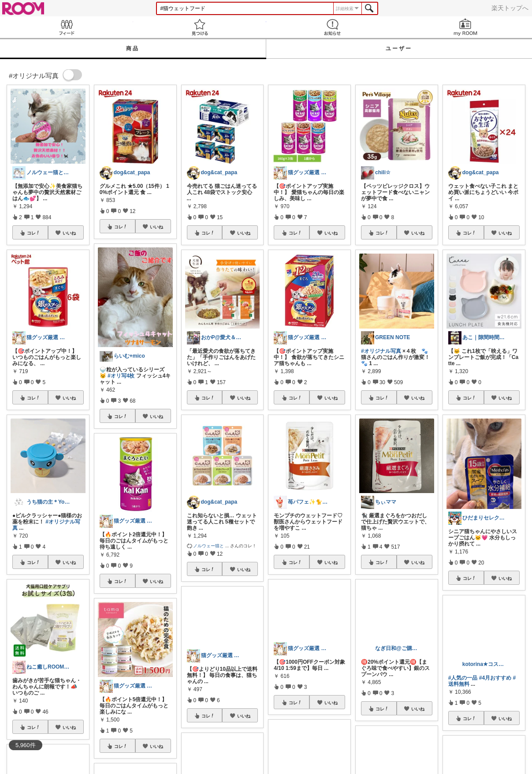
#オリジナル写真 (381, 351)
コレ (33, 233)
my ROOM (465, 27)
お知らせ (333, 27)
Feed (67, 27)
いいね (69, 233)
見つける (200, 27)
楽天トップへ (510, 8)
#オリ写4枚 (121, 376)
